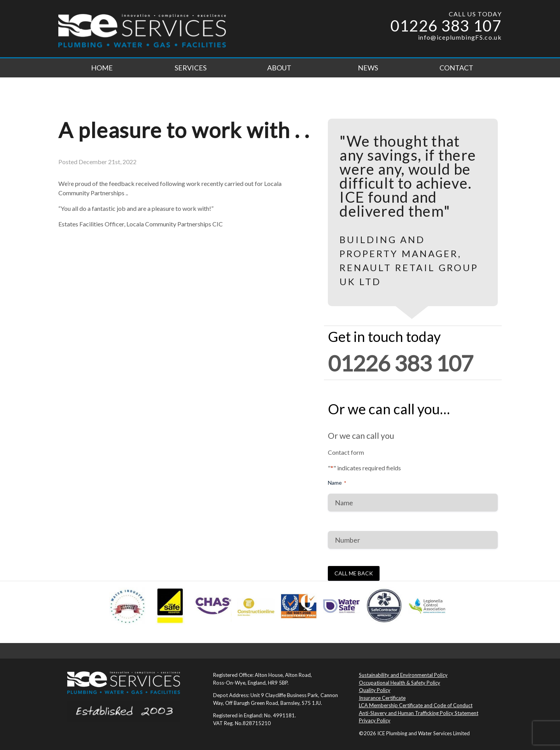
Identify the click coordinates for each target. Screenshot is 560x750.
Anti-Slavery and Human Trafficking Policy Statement (419, 713)
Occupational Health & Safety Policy (400, 683)
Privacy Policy (375, 720)
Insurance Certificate (382, 698)
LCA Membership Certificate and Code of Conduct (416, 705)
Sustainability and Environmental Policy (403, 675)
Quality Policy (375, 690)
